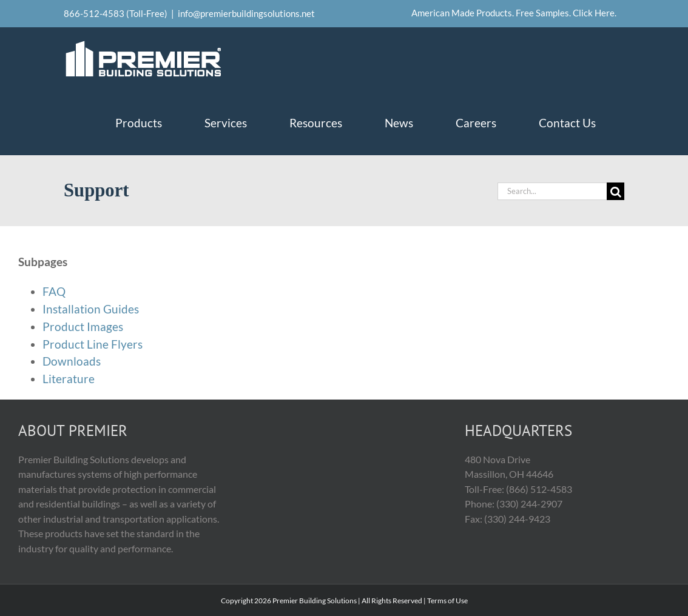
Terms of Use (447, 601)
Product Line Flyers (93, 344)
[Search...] (552, 191)
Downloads (72, 361)
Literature (69, 379)
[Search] (615, 191)
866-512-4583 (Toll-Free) (116, 13)
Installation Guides (91, 309)
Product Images (83, 326)
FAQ (54, 291)
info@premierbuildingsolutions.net (246, 13)
